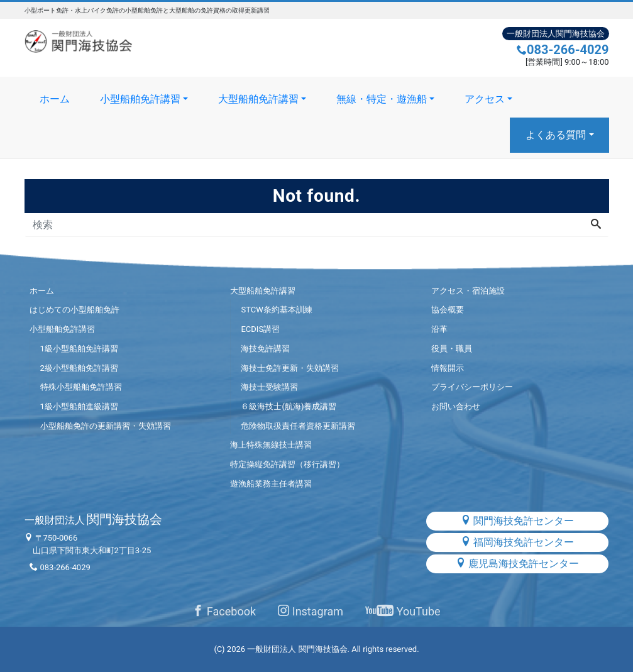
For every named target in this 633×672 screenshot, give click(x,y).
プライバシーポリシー (472, 387)
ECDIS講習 (260, 329)
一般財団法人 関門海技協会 (297, 649)
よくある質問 (556, 135)
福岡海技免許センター (517, 542)
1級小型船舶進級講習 (79, 406)
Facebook (224, 611)
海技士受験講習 (269, 387)
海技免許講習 (265, 349)
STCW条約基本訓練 (276, 310)
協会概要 (448, 310)
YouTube (403, 611)
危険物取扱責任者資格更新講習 (298, 426)
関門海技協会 (94, 519)
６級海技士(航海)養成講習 (289, 406)
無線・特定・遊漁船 (382, 99)
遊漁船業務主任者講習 (271, 484)
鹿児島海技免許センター (517, 564)
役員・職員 (452, 349)
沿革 (439, 329)
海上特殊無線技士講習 (271, 445)
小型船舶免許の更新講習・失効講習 (106, 426)
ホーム (55, 99)
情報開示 (448, 368)
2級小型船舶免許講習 (79, 368)
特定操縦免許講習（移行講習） (287, 464)
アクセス (485, 99)
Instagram (311, 611)
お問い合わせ (456, 406)
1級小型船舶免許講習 (79, 349)
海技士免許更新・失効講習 (290, 368)
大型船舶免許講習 (258, 99)
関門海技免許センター (517, 521)
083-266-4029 (563, 50)
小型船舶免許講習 (140, 99)
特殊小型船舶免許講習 (81, 387)
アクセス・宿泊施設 (468, 291)
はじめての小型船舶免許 (74, 310)
